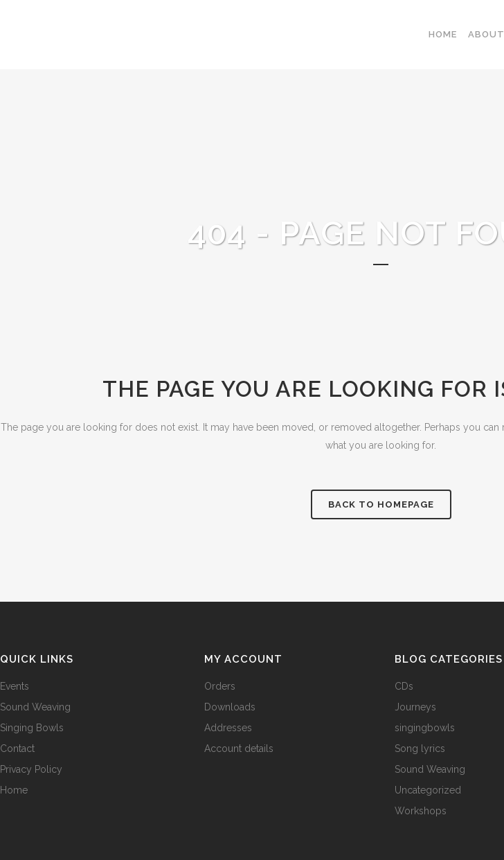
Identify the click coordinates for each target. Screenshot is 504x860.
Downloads (230, 707)
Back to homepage (381, 504)
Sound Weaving (35, 707)
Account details (239, 749)
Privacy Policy (31, 769)
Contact (17, 749)
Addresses (228, 728)
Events (15, 686)
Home (14, 790)
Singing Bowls (32, 728)
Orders (220, 686)
